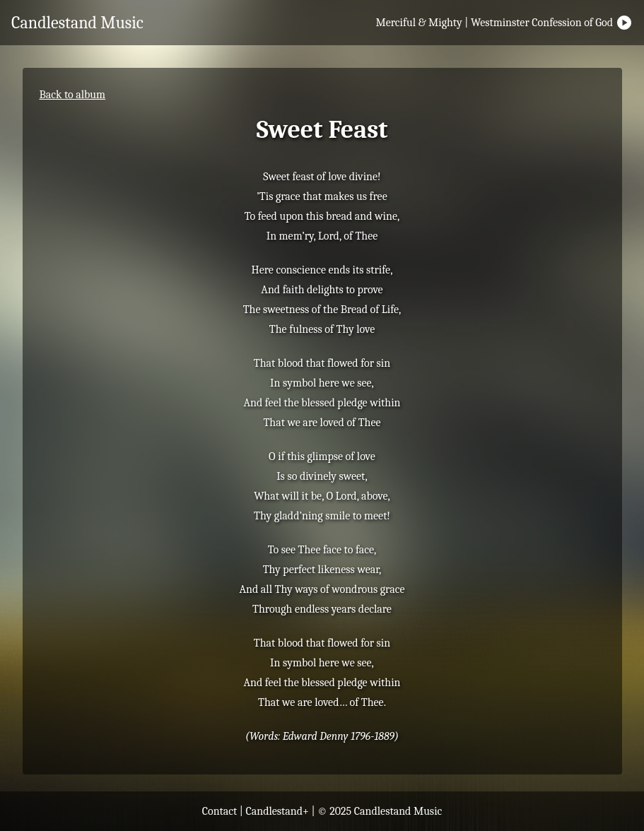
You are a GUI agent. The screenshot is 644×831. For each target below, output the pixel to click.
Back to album (73, 95)
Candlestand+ (277, 811)
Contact (220, 811)
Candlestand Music (77, 23)
